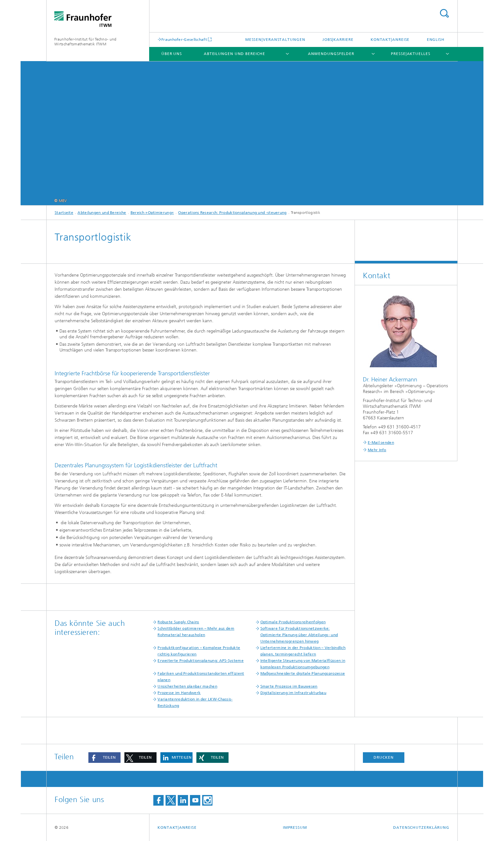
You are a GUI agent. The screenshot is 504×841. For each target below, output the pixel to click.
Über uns (172, 54)
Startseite (64, 213)
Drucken (383, 757)
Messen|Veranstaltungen (275, 40)
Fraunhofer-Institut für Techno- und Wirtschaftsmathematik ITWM (85, 42)
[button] (104, 758)
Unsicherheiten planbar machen (187, 686)
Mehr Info (377, 450)
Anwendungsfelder (331, 54)
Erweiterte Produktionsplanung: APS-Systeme (201, 661)
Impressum (295, 827)
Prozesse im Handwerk (179, 693)
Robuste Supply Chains (178, 622)
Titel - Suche (444, 13)
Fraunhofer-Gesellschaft (184, 39)
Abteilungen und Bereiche (234, 54)
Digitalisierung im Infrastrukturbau (293, 693)
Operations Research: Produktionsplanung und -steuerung (232, 213)
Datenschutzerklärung (421, 827)
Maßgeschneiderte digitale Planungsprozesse (303, 673)
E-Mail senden (381, 443)
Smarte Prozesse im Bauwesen (289, 686)
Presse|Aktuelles (410, 54)
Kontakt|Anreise (390, 40)
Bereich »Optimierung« (152, 213)
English (436, 40)
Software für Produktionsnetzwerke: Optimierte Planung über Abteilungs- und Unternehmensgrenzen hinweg (299, 635)
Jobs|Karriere (338, 40)
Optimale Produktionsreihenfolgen (293, 622)
